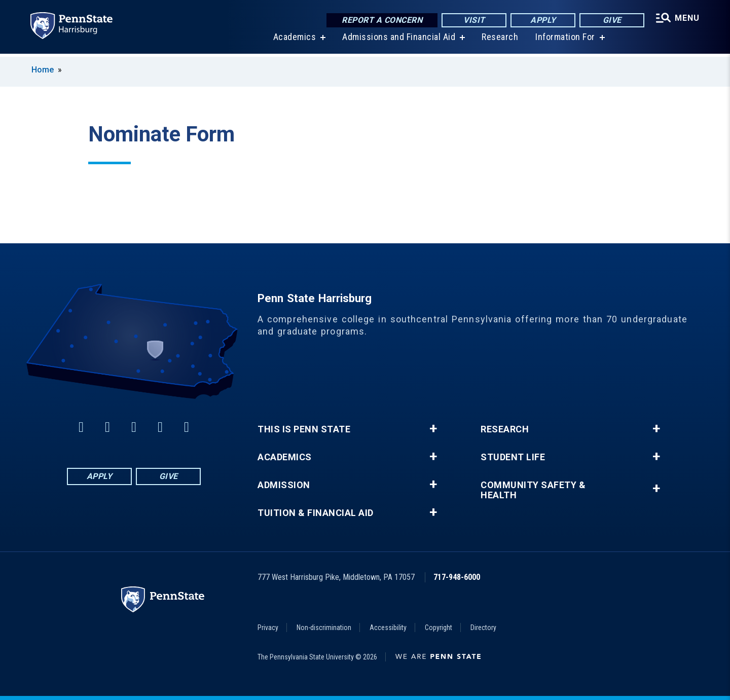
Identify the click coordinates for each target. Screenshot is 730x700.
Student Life (513, 457)
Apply (542, 20)
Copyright (439, 628)
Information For (565, 40)
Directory (483, 628)
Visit (473, 20)
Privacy (268, 628)
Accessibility (388, 628)
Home (43, 70)
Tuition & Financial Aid (316, 513)
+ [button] (433, 429)
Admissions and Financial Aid (398, 40)
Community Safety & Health (533, 490)
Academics (294, 40)
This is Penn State (304, 429)
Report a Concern (381, 20)
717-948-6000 (457, 577)
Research (499, 40)
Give (611, 20)
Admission (284, 485)
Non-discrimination (324, 628)
